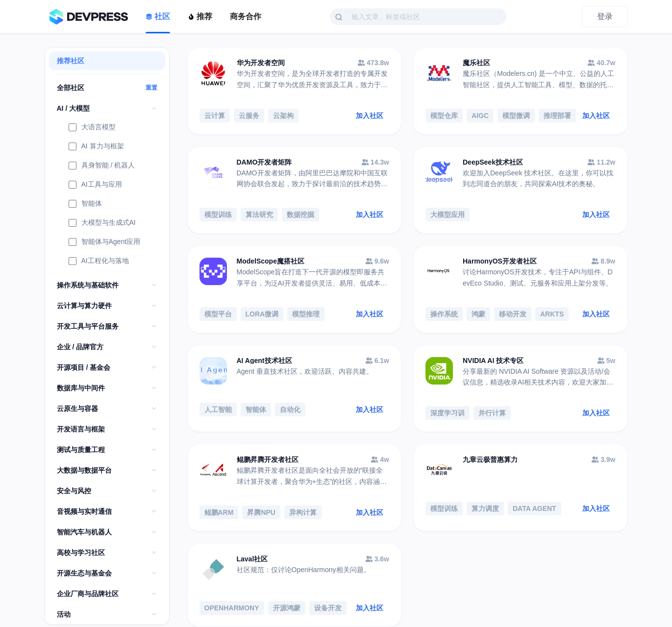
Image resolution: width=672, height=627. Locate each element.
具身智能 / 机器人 (102, 166)
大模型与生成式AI (102, 223)
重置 (151, 88)
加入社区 (370, 116)
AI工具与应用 (95, 185)
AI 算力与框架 (96, 147)
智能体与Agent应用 (105, 242)
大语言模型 (92, 128)
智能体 (85, 204)
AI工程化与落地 (99, 262)
